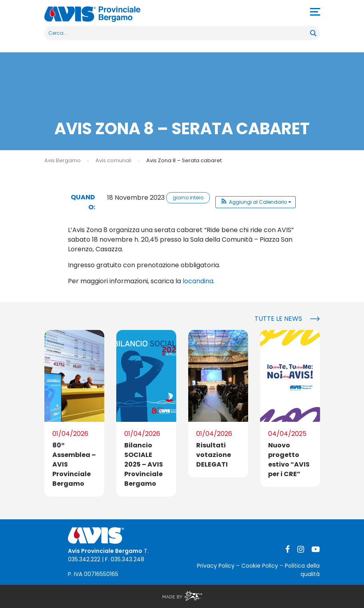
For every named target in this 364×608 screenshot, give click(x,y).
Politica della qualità (302, 570)
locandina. (199, 281)
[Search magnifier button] (313, 33)
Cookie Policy (260, 566)
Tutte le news (278, 319)
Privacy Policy (216, 566)
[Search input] (178, 33)
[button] (256, 202)
